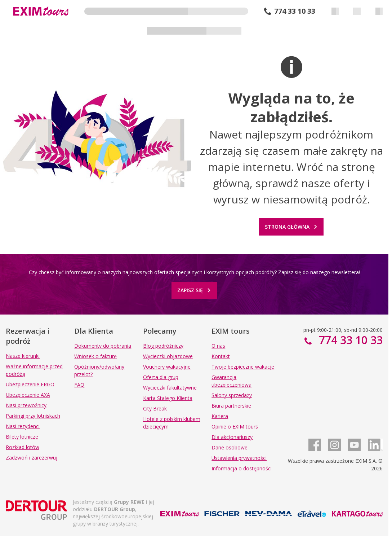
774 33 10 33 (295, 11)
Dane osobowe (230, 447)
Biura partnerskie (231, 406)
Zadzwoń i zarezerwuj (32, 458)
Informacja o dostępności (242, 468)
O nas (218, 346)
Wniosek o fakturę (95, 356)
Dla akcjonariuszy (232, 437)
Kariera (220, 416)
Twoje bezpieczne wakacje (243, 367)
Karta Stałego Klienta (168, 398)
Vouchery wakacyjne (167, 367)
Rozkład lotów (23, 447)
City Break (155, 408)
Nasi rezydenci (23, 426)
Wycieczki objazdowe (168, 356)
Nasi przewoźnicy (26, 405)
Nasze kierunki (23, 356)
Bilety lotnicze (22, 437)
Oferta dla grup (161, 377)
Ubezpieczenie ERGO (30, 384)
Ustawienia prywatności (239, 458)
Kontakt (221, 356)
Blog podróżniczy (163, 346)
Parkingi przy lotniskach (33, 416)
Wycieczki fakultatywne (170, 388)
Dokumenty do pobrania (103, 346)
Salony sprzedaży (232, 395)
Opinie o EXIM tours (235, 427)
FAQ (79, 385)
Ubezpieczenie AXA (28, 395)
